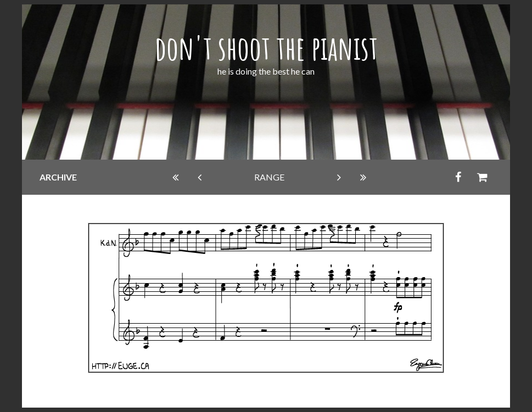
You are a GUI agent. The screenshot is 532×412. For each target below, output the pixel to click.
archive (58, 177)
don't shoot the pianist (266, 48)
